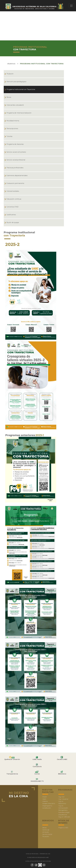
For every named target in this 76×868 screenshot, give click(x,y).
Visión (44, 799)
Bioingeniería (63, 810)
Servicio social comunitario (16, 152)
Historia (45, 801)
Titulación (10, 74)
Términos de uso (45, 854)
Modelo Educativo (49, 803)
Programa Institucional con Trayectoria (42, 64)
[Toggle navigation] (71, 6)
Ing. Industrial (63, 799)
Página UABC (63, 828)
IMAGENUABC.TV (37, 781)
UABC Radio (37, 759)
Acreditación (47, 808)
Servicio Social (47, 834)
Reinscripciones (12, 129)
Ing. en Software (64, 817)
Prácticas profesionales (15, 168)
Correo (37, 774)
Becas (9, 97)
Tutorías (9, 136)
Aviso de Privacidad (32, 854)
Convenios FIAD (12, 207)
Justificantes (11, 215)
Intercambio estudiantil (15, 105)
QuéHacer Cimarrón (12, 759)
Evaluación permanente (15, 183)
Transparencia (12, 774)
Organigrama (47, 806)
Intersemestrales (13, 191)
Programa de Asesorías (15, 144)
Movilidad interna (13, 121)
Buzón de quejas (13, 222)
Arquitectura (63, 815)
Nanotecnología (64, 812)
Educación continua (14, 199)
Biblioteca (62, 774)
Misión (45, 797)
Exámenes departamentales (17, 176)
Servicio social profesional (16, 160)
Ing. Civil (61, 797)
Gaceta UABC (62, 759)
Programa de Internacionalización (19, 113)
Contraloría (37, 767)
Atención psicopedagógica (16, 82)
